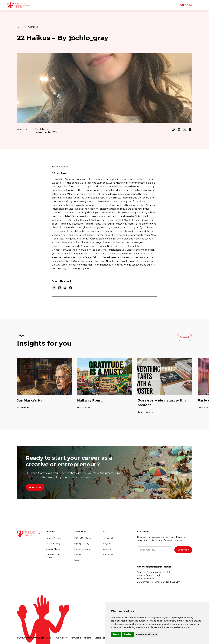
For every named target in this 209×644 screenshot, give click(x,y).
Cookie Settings (102, 638)
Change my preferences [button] (147, 634)
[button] (198, 5)
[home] (19, 5)
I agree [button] (116, 634)
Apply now (186, 5)
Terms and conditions (81, 638)
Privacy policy (61, 638)
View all (185, 337)
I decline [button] (128, 634)
